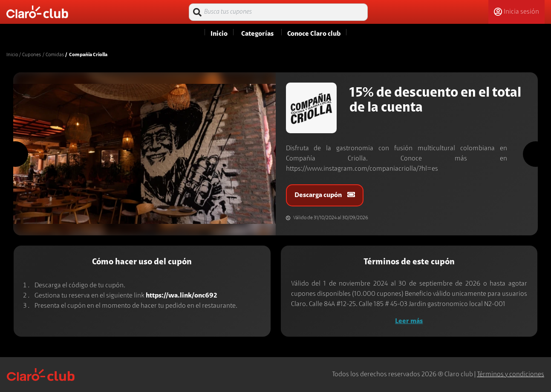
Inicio (12, 55)
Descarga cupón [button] (325, 195)
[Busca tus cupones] (278, 12)
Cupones (32, 55)
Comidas (55, 55)
